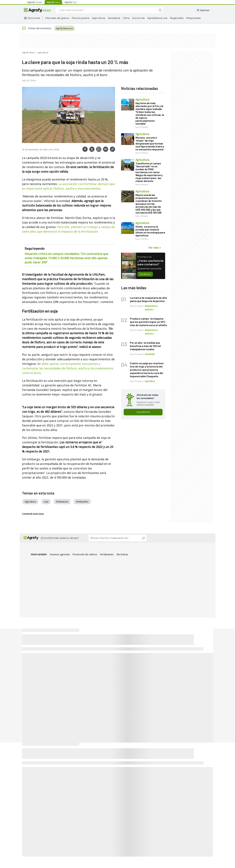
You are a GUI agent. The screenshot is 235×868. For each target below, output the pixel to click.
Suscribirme (143, 412)
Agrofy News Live (64, 28)
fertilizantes (82, 502)
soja (46, 502)
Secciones (34, 18)
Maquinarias (193, 18)
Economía (138, 18)
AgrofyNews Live (157, 18)
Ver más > (155, 247)
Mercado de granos (57, 18)
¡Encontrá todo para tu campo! (60, 538)
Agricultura (98, 18)
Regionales (177, 18)
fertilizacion (62, 502)
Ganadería (114, 18)
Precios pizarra (80, 18)
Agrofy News (28, 52)
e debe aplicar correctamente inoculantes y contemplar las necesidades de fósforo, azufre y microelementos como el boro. (68, 368)
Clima (126, 18)
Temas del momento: (37, 28)
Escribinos (145, 274)
